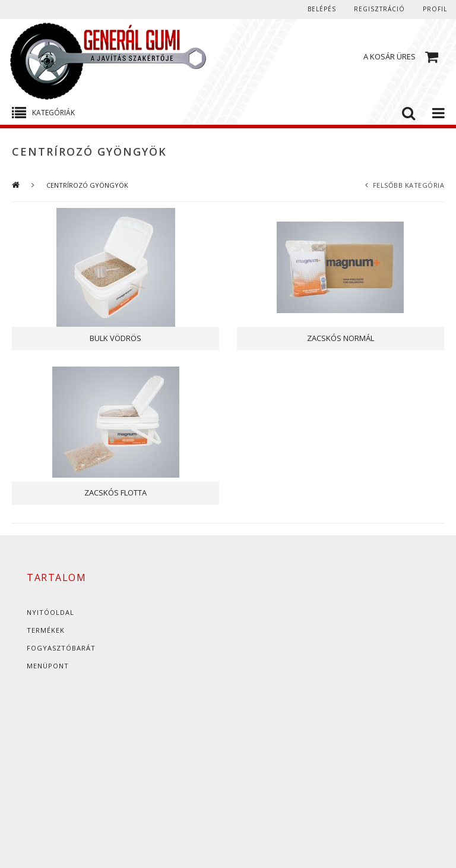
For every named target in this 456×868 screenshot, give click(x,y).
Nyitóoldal (50, 612)
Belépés (322, 9)
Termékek (46, 630)
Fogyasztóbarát (61, 648)
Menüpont (48, 666)
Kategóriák (53, 113)
